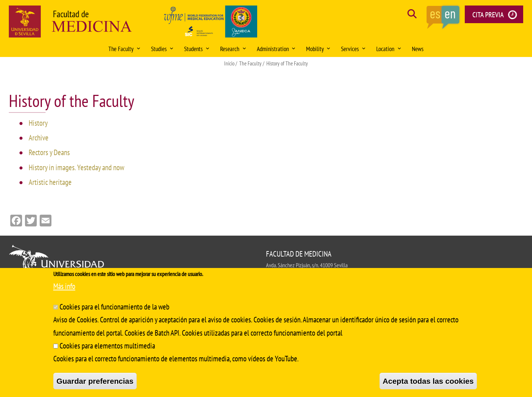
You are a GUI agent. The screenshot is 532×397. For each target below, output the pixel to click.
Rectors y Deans (49, 152)
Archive (39, 138)
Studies (162, 49)
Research (233, 49)
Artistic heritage (50, 182)
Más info (64, 286)
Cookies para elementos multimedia (107, 346)
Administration (276, 49)
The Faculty (124, 49)
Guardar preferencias (95, 381)
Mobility (318, 49)
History (38, 123)
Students (197, 49)
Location (388, 49)
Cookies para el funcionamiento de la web (114, 307)
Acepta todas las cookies (428, 381)
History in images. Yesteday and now (76, 167)
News (418, 49)
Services (353, 49)
